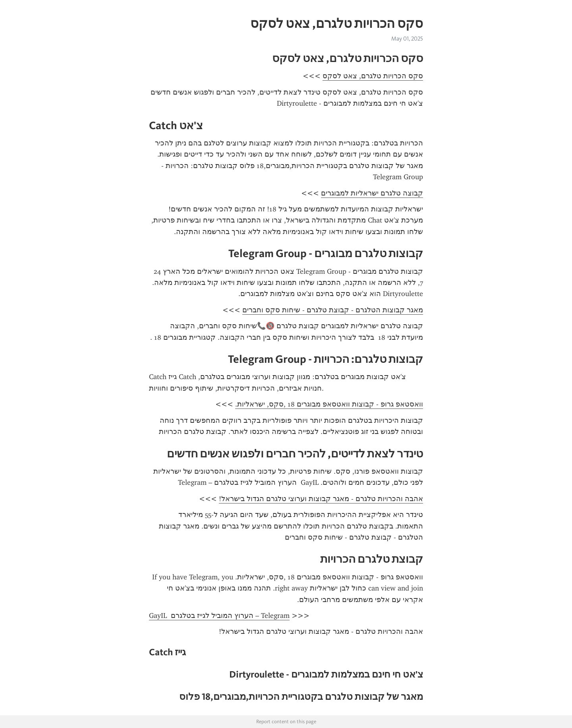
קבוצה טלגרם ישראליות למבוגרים (372, 193)
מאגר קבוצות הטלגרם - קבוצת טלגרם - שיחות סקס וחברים (333, 310)
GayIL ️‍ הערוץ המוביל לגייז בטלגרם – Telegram (219, 616)
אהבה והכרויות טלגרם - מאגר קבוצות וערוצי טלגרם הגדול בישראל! (321, 499)
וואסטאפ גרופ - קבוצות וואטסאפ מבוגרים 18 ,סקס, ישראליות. (329, 404)
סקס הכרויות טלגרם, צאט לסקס (373, 76)
